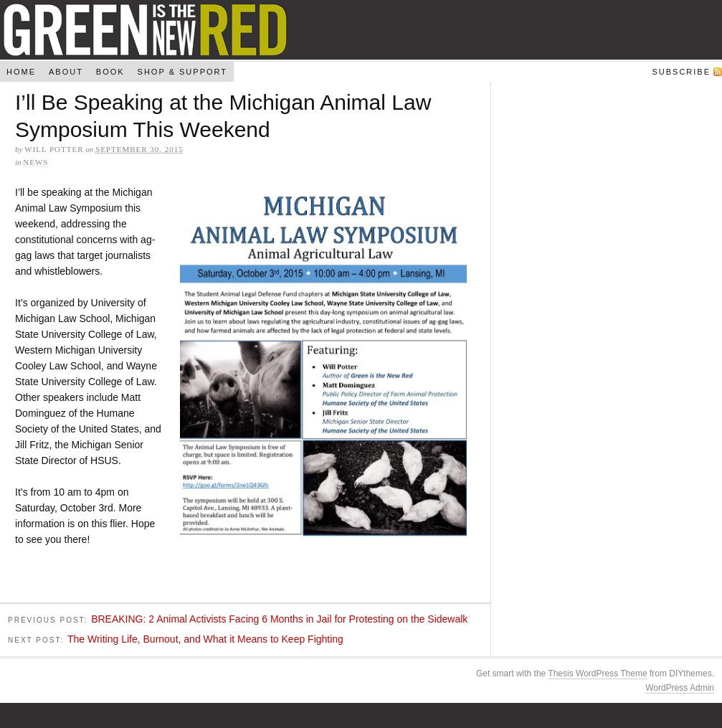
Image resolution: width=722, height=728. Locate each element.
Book (110, 72)
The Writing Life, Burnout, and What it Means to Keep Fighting (205, 640)
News (35, 162)
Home (21, 72)
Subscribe (681, 72)
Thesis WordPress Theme (597, 675)
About (66, 72)
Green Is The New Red (361, 30)
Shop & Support (182, 72)
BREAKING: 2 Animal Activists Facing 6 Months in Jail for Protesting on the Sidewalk (279, 620)
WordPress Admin (680, 689)
